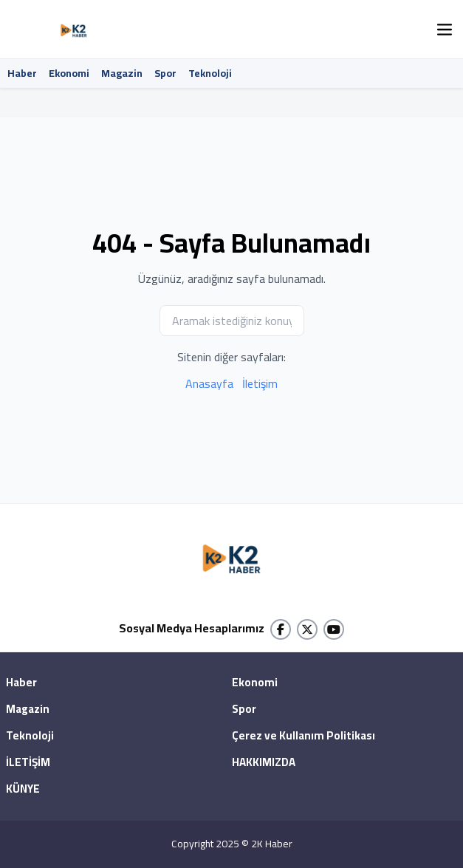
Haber (22, 73)
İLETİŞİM (28, 763)
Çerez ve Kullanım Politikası (303, 737)
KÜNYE (23, 790)
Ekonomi (69, 73)
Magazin (122, 73)
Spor (165, 73)
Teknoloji (210, 73)
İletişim (260, 383)
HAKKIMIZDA (264, 763)
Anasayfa (209, 383)
